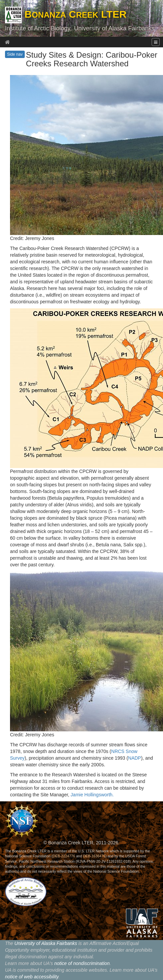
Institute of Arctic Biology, (38, 28)
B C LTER (66, 14)
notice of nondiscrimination (82, 963)
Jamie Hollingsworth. (92, 795)
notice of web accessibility (32, 977)
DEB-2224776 (64, 856)
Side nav (15, 54)
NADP (134, 758)
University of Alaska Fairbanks (114, 28)
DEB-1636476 (94, 856)
